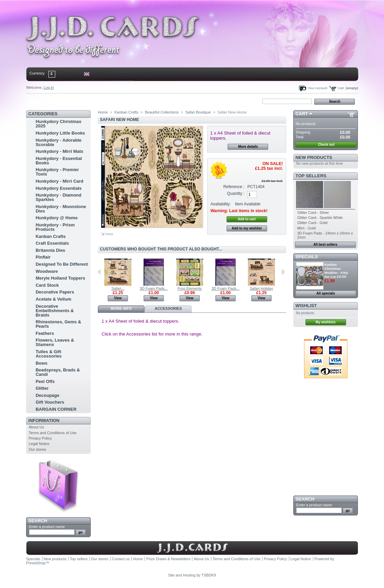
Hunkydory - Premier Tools (57, 172)
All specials (326, 293)
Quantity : (236, 194)
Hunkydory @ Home (57, 218)
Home (37, 101)
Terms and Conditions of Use (53, 433)
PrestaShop (36, 563)
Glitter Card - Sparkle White (320, 218)
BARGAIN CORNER (56, 409)
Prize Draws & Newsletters (168, 559)
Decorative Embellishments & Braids (55, 311)
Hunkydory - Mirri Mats (59, 151)
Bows (41, 363)
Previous (99, 272)
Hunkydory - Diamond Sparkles (58, 197)
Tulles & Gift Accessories (49, 354)
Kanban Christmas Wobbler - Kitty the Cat (336, 271)
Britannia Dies (50, 250)
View (118, 298)
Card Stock (47, 285)
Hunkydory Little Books (60, 133)
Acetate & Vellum (54, 299)
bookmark (104, 101)
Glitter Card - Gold (312, 223)
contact (60, 101)
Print (109, 234)
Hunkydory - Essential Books (59, 161)
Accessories (168, 308)
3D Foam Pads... (154, 288)
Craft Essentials (52, 243)
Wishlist (306, 306)
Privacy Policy (40, 438)
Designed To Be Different (62, 264)
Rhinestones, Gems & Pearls (58, 324)
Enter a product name (47, 527)
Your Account (317, 88)
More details (248, 147)
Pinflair (43, 257)
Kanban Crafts (51, 236)
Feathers (45, 333)
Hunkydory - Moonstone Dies (61, 209)
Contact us (121, 559)
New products (314, 157)
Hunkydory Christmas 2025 (58, 124)
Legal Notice (39, 444)
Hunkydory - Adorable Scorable (58, 142)
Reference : (234, 187)
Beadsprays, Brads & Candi (58, 372)
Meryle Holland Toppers (60, 278)
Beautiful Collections (162, 112)
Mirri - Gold (306, 228)
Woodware (47, 271)
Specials (307, 257)
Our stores (37, 449)
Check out (326, 145)
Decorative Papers (55, 292)
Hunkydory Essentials (59, 188)
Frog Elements (190, 288)
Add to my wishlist (247, 228)
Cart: (341, 88)
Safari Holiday (261, 288)
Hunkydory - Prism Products (55, 227)
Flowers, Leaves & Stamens (55, 342)
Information (44, 420)
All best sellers (325, 245)
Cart (302, 114)
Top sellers (311, 176)
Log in (49, 87)
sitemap (82, 101)
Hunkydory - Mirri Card (59, 181)
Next (283, 272)
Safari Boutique (198, 112)
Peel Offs (45, 381)
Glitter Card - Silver (313, 212)
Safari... (118, 288)
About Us (36, 427)
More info (121, 308)
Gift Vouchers (50, 402)
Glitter (42, 388)
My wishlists (326, 322)
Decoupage (47, 395)
